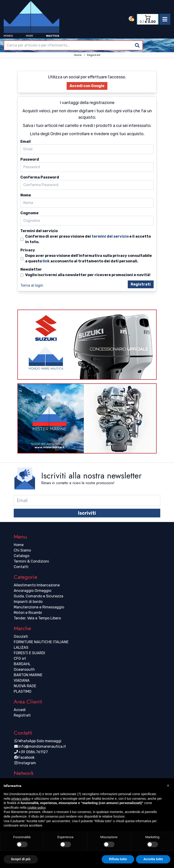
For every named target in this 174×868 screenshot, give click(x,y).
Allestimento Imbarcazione (37, 585)
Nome (26, 195)
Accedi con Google (87, 86)
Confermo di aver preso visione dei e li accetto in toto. (88, 239)
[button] (168, 786)
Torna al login (32, 285)
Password (30, 159)
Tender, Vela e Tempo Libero (37, 618)
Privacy (28, 250)
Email (26, 141)
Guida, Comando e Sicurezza (38, 596)
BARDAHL (22, 664)
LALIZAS (21, 647)
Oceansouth (24, 669)
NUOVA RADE (25, 686)
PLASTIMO (23, 691)
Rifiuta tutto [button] (118, 859)
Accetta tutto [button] (153, 859)
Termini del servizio (39, 231)
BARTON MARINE (28, 675)
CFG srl (20, 658)
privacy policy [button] (21, 799)
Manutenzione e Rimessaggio (39, 607)
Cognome (29, 213)
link (46, 261)
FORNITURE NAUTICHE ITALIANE (41, 642)
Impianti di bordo (28, 602)
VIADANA (22, 680)
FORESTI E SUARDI (29, 653)
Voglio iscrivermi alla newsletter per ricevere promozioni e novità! (88, 275)
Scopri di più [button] (21, 859)
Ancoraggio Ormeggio (33, 591)
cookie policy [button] (37, 808)
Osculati (21, 636)
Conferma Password (40, 177)
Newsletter (31, 269)
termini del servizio (110, 236)
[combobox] (73, 45)
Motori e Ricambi (28, 613)
